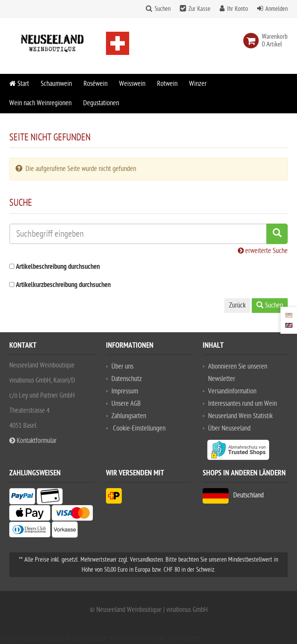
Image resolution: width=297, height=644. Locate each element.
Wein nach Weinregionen (40, 103)
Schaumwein (56, 84)
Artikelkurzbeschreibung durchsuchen (63, 285)
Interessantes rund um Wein (242, 404)
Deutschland (233, 495)
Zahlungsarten (129, 416)
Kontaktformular (33, 441)
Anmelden (277, 9)
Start (19, 84)
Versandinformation (232, 391)
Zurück (237, 305)
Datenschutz (127, 379)
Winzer (198, 84)
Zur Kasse (199, 9)
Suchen (163, 9)
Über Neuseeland (229, 428)
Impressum (125, 391)
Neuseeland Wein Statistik (240, 416)
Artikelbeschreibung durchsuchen (58, 267)
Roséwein (96, 84)
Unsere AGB (126, 404)
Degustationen (101, 103)
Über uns (122, 366)
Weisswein (132, 84)
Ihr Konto (237, 9)
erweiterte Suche (263, 251)
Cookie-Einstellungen (139, 428)
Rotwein (167, 84)
